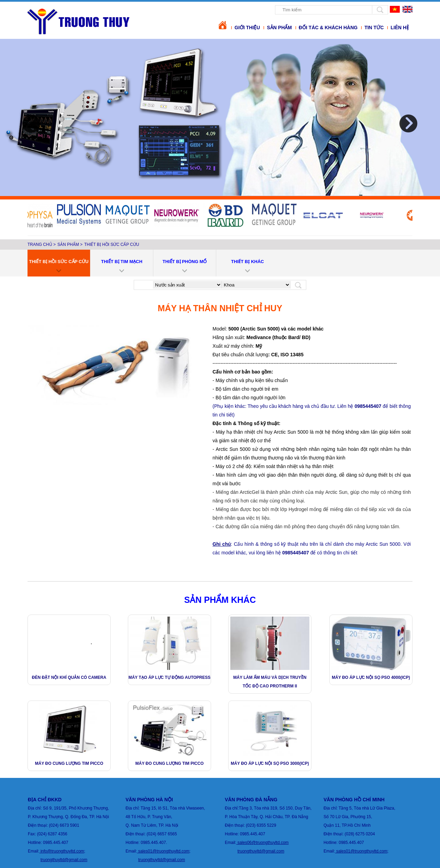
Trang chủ (40, 245)
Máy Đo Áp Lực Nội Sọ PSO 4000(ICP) (371, 677)
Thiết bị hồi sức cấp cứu (112, 245)
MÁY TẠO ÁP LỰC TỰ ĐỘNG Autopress (170, 677)
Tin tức (374, 28)
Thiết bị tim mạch (122, 262)
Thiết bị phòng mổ (185, 262)
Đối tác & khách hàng (328, 28)
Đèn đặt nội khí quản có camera (69, 677)
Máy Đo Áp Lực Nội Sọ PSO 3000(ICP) (270, 763)
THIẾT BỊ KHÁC (247, 262)
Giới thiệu (247, 28)
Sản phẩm (279, 28)
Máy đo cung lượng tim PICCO (69, 763)
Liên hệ (400, 28)
